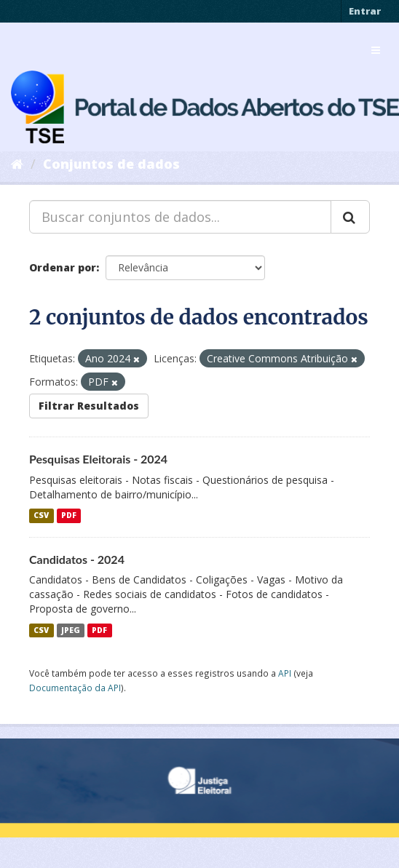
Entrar (365, 11)
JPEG (71, 630)
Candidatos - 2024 (77, 559)
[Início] (17, 164)
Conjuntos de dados (111, 164)
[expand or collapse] (376, 50)
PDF (69, 516)
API (285, 673)
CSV (41, 516)
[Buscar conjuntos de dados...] (180, 217)
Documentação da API (75, 688)
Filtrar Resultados (89, 406)
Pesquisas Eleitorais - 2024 (98, 459)
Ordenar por (63, 267)
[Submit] (350, 217)
